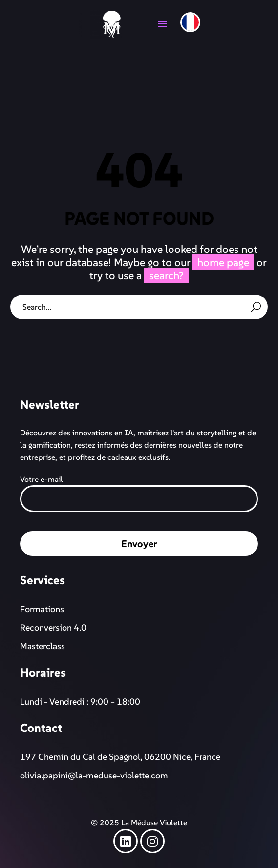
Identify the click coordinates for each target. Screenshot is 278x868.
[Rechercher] (139, 307)
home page (223, 262)
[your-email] (139, 499)
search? (166, 275)
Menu (163, 24)
